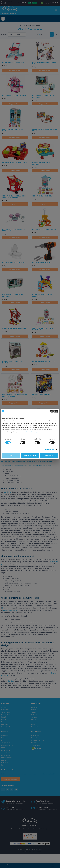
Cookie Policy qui (32, 432)
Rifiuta (11, 455)
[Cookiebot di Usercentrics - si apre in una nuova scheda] (50, 411)
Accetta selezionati (30, 455)
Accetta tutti (49, 455)
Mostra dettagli (49, 449)
